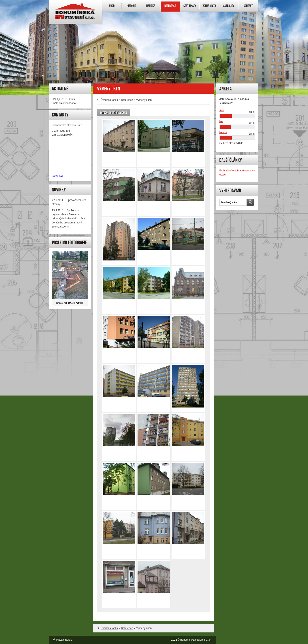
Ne (221, 121)
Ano (222, 110)
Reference (127, 100)
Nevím (223, 132)
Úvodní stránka (108, 100)
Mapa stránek (64, 640)
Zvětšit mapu (58, 176)
